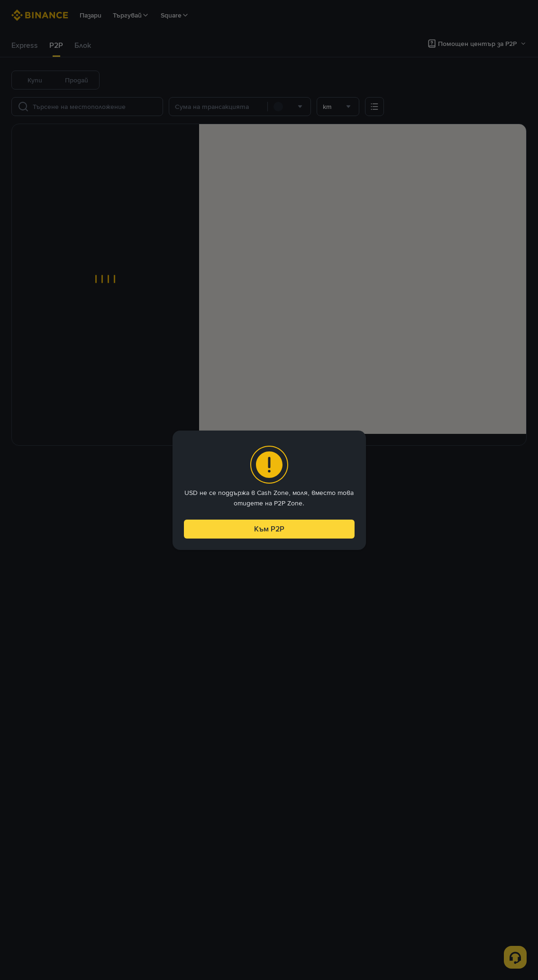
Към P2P (269, 527)
